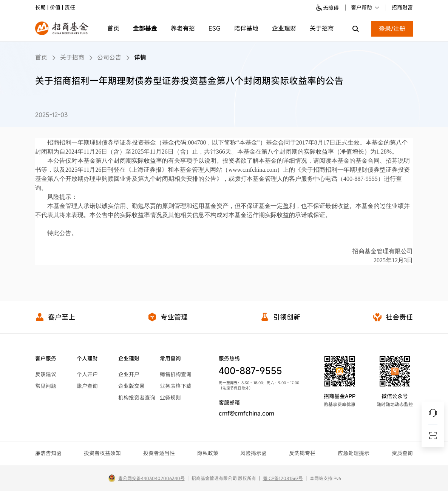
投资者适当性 (159, 453)
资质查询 (402, 453)
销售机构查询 (176, 374)
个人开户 (87, 374)
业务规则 (170, 398)
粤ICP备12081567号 (283, 478)
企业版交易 (131, 386)
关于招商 (322, 28)
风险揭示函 (253, 453)
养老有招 (183, 28)
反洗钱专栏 (302, 453)
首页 (113, 28)
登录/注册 (392, 29)
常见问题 (46, 386)
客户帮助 (365, 7)
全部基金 (145, 28)
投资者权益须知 (102, 453)
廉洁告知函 (48, 453)
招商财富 (402, 7)
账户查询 (87, 386)
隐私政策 (208, 453)
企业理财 (284, 28)
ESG (215, 28)
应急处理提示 (354, 453)
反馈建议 (46, 374)
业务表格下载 (176, 386)
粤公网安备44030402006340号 (151, 478)
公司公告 (109, 57)
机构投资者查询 (137, 398)
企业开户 (129, 374)
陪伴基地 (246, 28)
